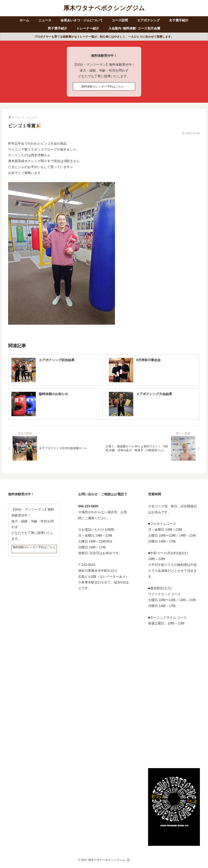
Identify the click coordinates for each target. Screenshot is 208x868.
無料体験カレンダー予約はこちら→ (104, 86)
